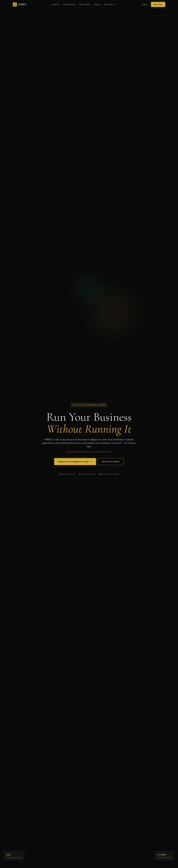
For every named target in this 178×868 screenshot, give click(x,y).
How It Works (85, 4)
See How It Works (111, 462)
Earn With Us (110, 4)
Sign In (145, 4)
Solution (55, 4)
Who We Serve (69, 4)
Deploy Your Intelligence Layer (75, 462)
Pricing (97, 4)
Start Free (158, 4)
